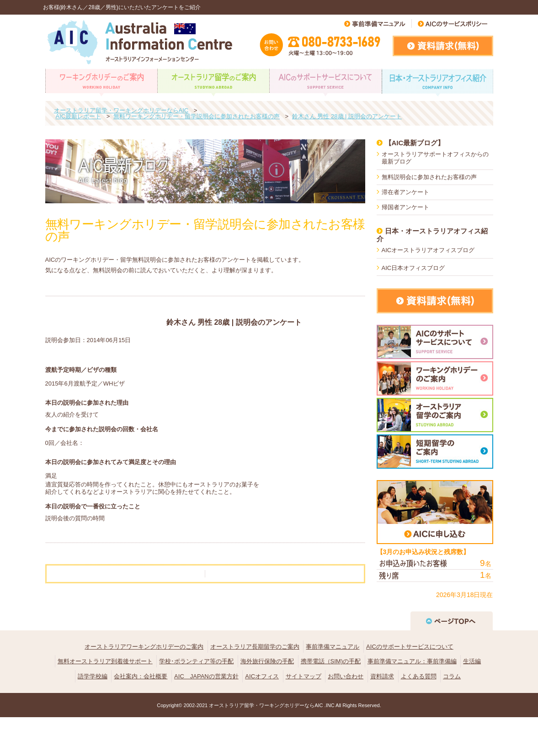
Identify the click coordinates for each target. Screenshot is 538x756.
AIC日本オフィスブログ (413, 268)
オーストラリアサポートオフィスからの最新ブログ (435, 158)
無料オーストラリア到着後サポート (105, 661)
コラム (452, 676)
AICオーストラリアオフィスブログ (428, 250)
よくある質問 (419, 676)
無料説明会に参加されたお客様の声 (429, 177)
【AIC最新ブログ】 (415, 143)
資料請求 (382, 676)
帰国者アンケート (405, 207)
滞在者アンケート (405, 192)
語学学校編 (93, 676)
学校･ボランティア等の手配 (196, 661)
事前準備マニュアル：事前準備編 (412, 661)
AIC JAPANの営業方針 (206, 676)
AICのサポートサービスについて (410, 647)
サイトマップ (304, 676)
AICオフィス (262, 676)
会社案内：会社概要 (141, 676)
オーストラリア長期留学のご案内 (255, 647)
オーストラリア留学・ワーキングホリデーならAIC (266, 705)
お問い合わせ (346, 676)
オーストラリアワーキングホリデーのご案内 (144, 647)
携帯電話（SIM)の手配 (331, 661)
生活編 (472, 661)
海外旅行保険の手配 (267, 661)
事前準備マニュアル (333, 647)
